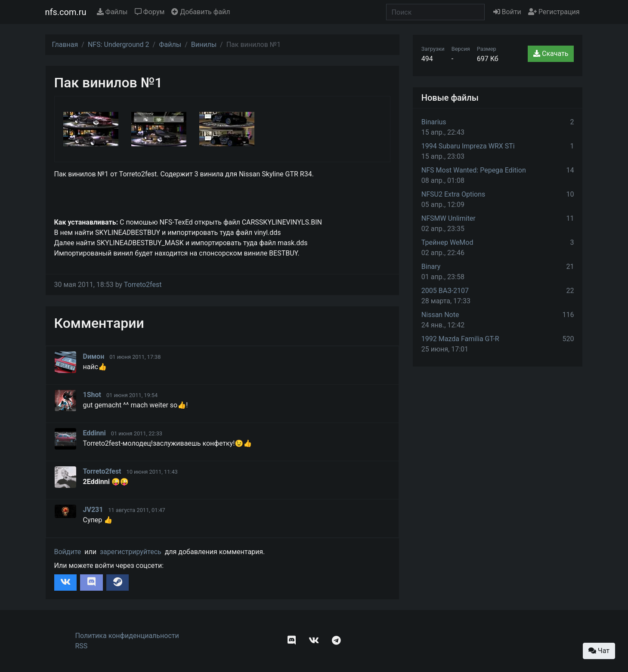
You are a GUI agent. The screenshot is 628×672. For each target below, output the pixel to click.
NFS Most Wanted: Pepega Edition (474, 170)
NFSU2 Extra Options (453, 194)
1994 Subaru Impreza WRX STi (468, 146)
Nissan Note (440, 315)
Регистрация (554, 12)
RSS (82, 646)
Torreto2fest (143, 285)
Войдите (68, 552)
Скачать (551, 54)
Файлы (112, 12)
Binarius (434, 122)
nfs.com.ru (66, 12)
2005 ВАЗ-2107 (445, 291)
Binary (431, 267)
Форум (150, 12)
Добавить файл (201, 12)
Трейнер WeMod (447, 242)
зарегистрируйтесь (131, 552)
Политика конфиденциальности (127, 636)
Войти (507, 12)
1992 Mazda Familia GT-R (460, 339)
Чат (599, 651)
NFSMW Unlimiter (449, 218)
